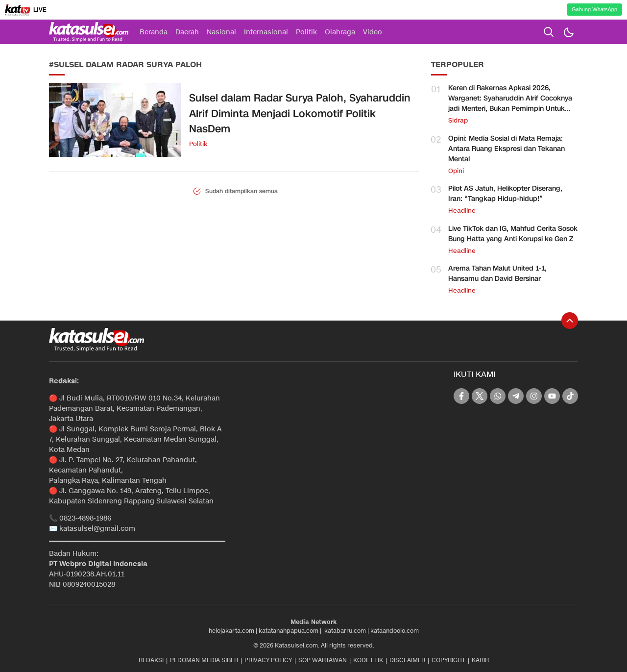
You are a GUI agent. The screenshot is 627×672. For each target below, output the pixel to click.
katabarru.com (345, 631)
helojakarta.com (231, 631)
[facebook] (461, 396)
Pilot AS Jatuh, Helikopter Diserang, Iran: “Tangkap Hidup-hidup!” (505, 194)
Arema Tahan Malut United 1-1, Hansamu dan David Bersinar (497, 274)
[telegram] (516, 396)
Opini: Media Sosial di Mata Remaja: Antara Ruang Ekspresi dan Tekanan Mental (506, 149)
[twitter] (480, 396)
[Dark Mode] (568, 32)
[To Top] (570, 321)
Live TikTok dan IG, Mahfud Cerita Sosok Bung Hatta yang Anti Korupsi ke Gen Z (513, 234)
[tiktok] (570, 396)
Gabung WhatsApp (594, 9)
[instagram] (534, 396)
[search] (549, 32)
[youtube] (552, 396)
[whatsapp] (498, 396)
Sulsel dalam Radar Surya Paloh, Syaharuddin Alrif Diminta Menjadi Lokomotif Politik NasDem (300, 113)
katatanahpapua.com (289, 631)
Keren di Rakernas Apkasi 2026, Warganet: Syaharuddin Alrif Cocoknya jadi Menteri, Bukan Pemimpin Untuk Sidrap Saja (510, 103)
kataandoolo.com (395, 631)
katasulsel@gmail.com (97, 529)
